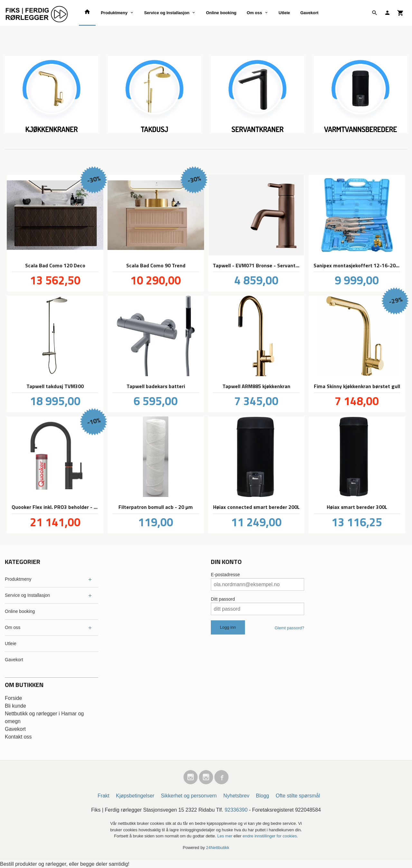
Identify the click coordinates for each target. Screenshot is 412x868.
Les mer (225, 836)
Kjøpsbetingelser (135, 796)
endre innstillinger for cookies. (270, 836)
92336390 (236, 810)
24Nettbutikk (218, 848)
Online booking (221, 13)
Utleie (284, 13)
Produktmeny (114, 13)
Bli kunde (15, 706)
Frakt (103, 796)
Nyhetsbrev (236, 796)
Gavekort (309, 13)
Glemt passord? (289, 628)
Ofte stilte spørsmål (298, 796)
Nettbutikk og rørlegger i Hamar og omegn (44, 717)
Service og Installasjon (167, 13)
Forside (13, 698)
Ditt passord (223, 599)
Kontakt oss (18, 737)
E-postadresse (225, 575)
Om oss (255, 13)
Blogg (262, 796)
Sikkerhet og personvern (189, 796)
